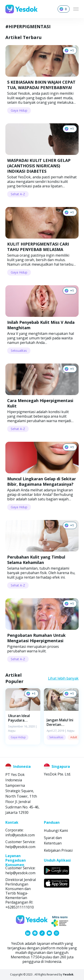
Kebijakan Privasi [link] (58, 850)
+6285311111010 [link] (20, 907)
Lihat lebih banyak (63, 678)
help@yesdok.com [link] (20, 847)
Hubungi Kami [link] (56, 830)
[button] (23, 716)
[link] (28, 933)
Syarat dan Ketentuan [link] (53, 840)
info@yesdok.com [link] (20, 835)
